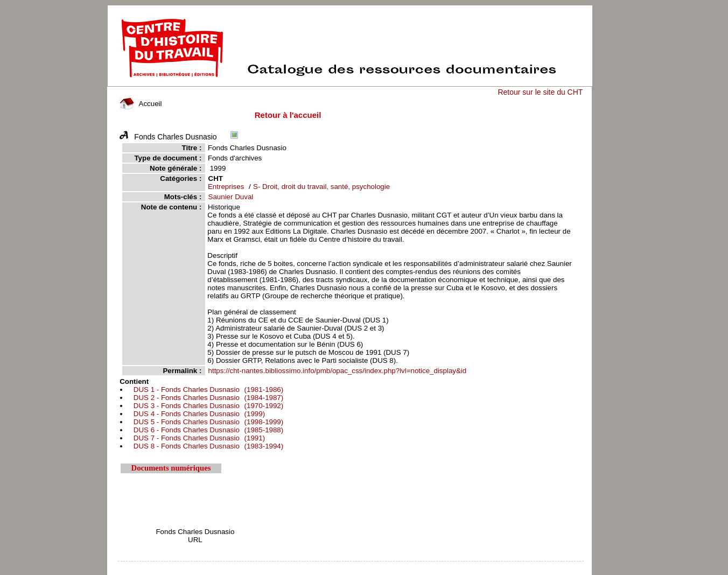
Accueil (141, 104)
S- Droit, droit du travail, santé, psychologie (321, 187)
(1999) (198, 414)
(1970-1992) (207, 406)
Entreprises (226, 187)
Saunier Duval (231, 197)
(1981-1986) (207, 390)
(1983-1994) (207, 446)
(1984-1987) (207, 398)
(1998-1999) (207, 422)
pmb (351, 568)
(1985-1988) (207, 430)
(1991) (198, 438)
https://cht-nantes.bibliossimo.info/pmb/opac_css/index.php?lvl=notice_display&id (338, 371)
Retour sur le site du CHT (540, 92)
